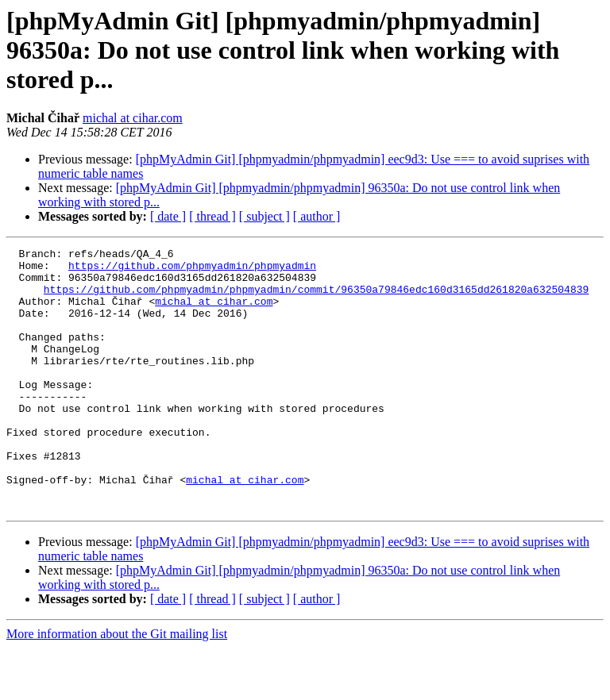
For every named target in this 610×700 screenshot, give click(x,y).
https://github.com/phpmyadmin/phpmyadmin (192, 270)
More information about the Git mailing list (117, 686)
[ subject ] (264, 216)
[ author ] (317, 216)
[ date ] (168, 216)
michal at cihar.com (133, 118)
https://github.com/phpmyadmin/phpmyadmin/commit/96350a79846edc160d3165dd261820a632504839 (316, 298)
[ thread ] (212, 216)
